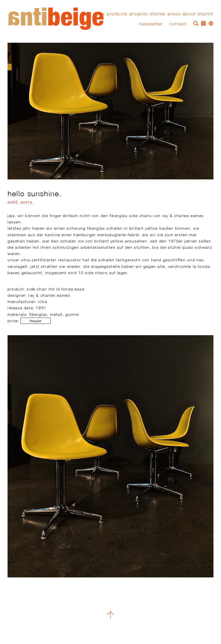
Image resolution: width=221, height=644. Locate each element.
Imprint (206, 14)
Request (36, 321)
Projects (139, 14)
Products (117, 14)
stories (158, 14)
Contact (178, 24)
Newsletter (151, 24)
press (174, 14)
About (189, 14)
